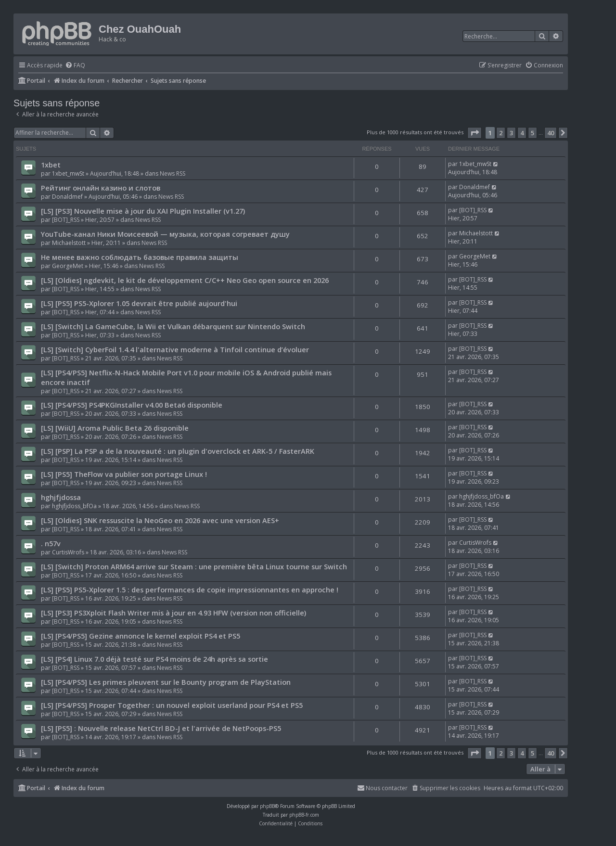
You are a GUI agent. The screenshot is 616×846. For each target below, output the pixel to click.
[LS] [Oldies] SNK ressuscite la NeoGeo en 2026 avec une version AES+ (160, 520)
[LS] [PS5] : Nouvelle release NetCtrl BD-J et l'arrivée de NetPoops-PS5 (161, 728)
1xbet (51, 165)
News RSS (173, 173)
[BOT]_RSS (66, 220)
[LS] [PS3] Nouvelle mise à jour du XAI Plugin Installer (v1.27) (143, 211)
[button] (475, 133)
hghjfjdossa (61, 497)
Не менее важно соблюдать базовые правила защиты (140, 257)
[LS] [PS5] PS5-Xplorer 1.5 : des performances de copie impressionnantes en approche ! (190, 590)
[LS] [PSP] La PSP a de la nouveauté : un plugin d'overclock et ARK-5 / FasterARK (178, 451)
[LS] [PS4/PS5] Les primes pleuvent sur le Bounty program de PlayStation (166, 682)
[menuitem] (75, 66)
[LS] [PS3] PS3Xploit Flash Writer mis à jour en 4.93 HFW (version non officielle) (173, 613)
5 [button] (533, 133)
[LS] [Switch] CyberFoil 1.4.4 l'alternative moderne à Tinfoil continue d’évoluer (175, 349)
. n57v (51, 543)
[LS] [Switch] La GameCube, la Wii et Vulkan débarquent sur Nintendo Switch (173, 326)
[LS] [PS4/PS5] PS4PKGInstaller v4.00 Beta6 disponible (132, 405)
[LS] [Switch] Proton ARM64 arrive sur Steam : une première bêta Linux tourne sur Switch (194, 566)
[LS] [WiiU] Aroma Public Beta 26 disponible (115, 428)
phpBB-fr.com (304, 815)
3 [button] (511, 133)
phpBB (267, 806)
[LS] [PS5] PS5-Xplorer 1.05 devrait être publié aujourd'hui (139, 303)
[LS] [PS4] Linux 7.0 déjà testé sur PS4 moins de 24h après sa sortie (154, 659)
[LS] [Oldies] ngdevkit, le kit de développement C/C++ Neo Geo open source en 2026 (185, 280)
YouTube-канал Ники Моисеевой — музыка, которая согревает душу (165, 234)
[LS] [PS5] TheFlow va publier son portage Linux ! (124, 474)
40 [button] (551, 133)
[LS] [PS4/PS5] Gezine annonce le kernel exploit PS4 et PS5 (141, 636)
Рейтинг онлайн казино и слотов (101, 188)
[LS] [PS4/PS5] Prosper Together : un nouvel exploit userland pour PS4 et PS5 (172, 705)
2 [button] (501, 133)
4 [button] (522, 133)
